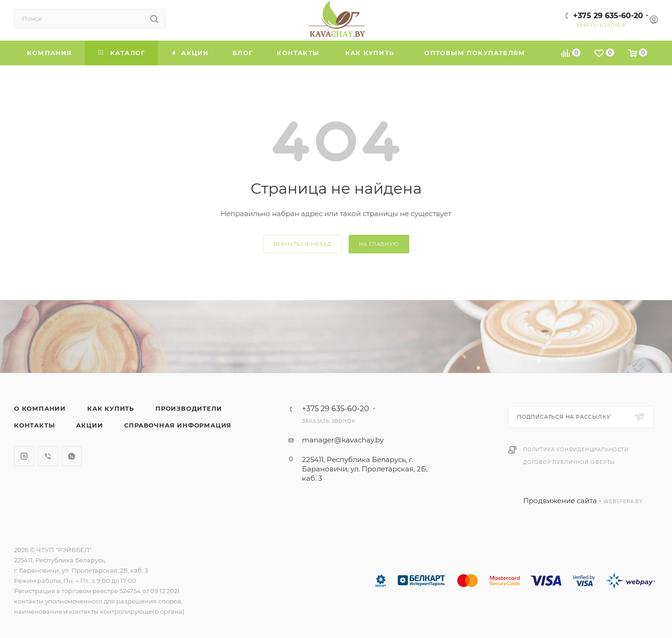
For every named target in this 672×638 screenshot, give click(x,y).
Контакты (34, 425)
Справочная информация (178, 425)
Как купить (111, 408)
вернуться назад (303, 244)
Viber (48, 456)
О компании (40, 408)
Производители (189, 408)
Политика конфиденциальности (576, 450)
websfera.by (623, 501)
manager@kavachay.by (343, 440)
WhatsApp (72, 456)
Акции (89, 425)
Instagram (24, 456)
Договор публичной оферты (569, 462)
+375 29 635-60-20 (608, 16)
